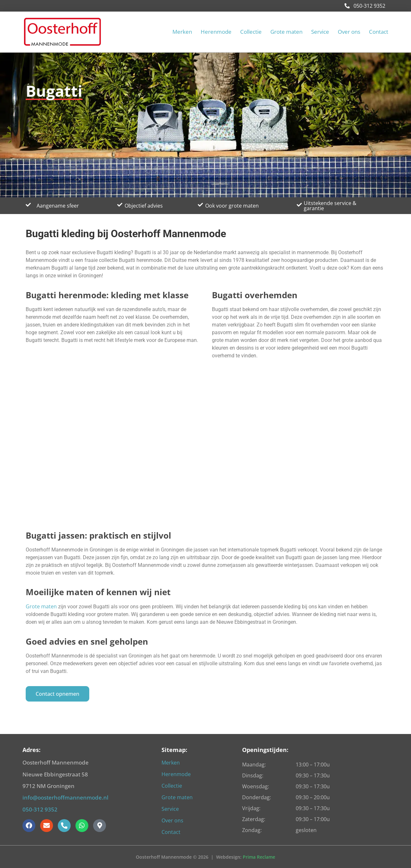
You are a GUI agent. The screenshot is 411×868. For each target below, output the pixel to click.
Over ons (349, 32)
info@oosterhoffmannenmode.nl (66, 797)
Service (320, 32)
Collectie (251, 32)
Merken (182, 32)
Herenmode (216, 32)
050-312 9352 (365, 6)
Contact (379, 32)
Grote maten (286, 32)
